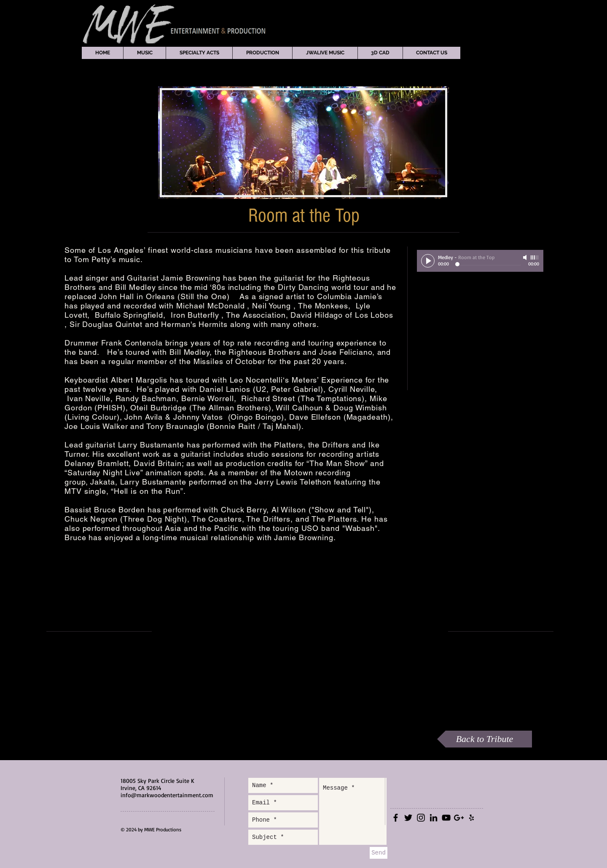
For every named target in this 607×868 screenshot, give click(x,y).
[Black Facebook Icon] (396, 818)
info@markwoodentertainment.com (167, 795)
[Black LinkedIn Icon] (434, 818)
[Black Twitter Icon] (408, 818)
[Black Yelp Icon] (471, 818)
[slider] (535, 257)
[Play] (428, 261)
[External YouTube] (299, 631)
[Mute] (526, 257)
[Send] (379, 853)
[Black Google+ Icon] (459, 818)
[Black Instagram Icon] (421, 818)
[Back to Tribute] (485, 739)
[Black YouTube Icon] (446, 818)
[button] (144, 53)
